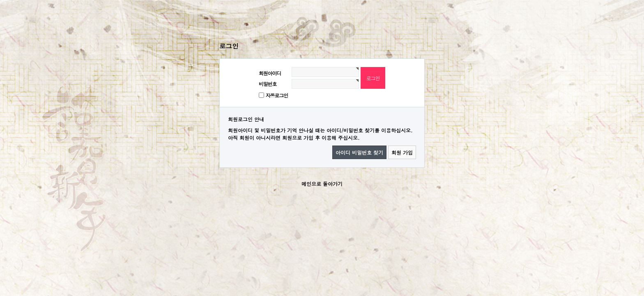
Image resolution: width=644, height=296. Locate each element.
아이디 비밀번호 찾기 (359, 152)
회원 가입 (402, 152)
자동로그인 (277, 95)
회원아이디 (270, 73)
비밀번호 (268, 84)
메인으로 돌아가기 (322, 184)
